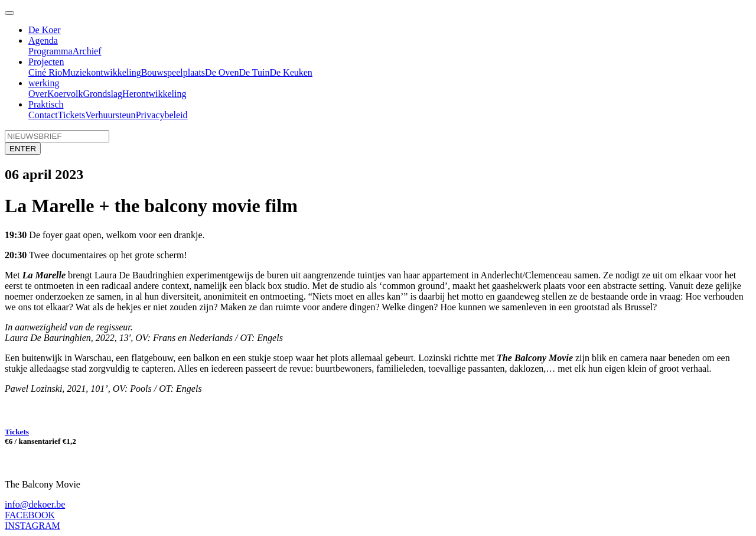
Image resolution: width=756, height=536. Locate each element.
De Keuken (291, 72)
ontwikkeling (116, 72)
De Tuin (254, 72)
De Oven (222, 72)
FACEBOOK (30, 515)
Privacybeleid (162, 115)
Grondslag (102, 94)
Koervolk (65, 94)
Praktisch (46, 104)
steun (126, 115)
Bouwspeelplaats (173, 72)
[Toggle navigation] (9, 13)
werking (44, 83)
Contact (43, 115)
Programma (50, 51)
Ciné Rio (45, 72)
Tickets (72, 115)
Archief (87, 51)
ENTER (23, 149)
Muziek (76, 72)
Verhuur (100, 115)
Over (38, 94)
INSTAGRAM (32, 526)
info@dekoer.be (35, 504)
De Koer (45, 30)
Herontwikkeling (154, 94)
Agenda (43, 40)
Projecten (46, 62)
